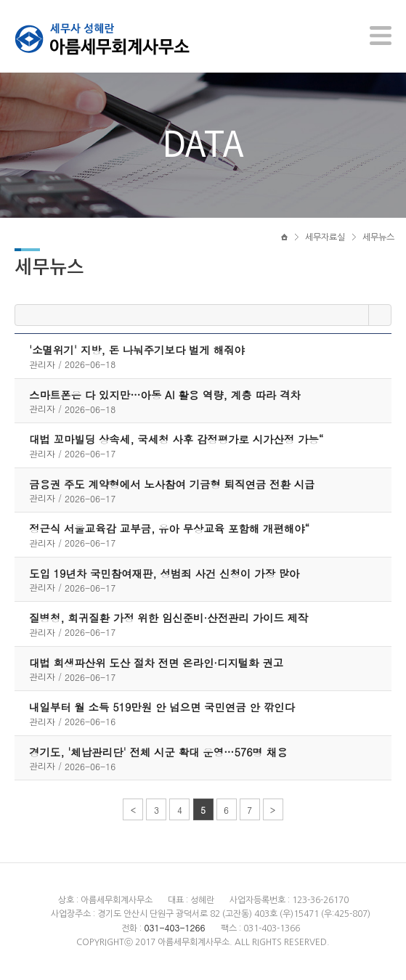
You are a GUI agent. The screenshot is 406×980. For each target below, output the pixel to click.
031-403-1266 (174, 927)
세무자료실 (325, 237)
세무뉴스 (378, 237)
